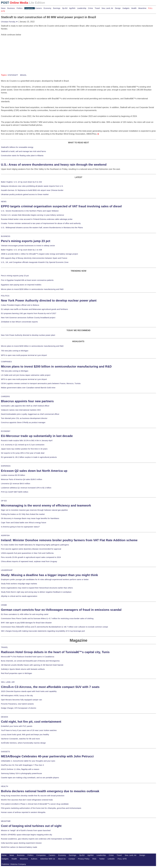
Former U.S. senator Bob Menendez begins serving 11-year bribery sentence (33, 215)
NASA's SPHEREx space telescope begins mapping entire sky (27, 835)
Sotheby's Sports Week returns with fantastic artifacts (23, 669)
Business (11, 8)
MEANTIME (6, 821)
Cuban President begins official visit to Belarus (20, 305)
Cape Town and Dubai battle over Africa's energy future (24, 523)
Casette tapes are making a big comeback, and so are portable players (30, 778)
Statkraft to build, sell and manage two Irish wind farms (23, 151)
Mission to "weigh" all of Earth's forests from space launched (26, 830)
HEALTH (5, 786)
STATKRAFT (13, 75)
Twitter (102, 859)
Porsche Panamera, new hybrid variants (17, 704)
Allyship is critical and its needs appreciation (19, 596)
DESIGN (4, 717)
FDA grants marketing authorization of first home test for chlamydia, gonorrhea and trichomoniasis (41, 808)
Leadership (82, 8)
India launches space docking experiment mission (21, 843)
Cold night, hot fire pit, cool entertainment (31, 722)
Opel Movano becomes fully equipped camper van (21, 700)
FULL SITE (122, 859)
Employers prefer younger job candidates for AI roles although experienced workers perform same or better (45, 579)
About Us (62, 859)
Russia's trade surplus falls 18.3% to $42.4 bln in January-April (27, 441)
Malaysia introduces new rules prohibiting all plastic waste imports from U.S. (32, 186)
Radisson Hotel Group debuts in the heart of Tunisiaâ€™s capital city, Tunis (55, 652)
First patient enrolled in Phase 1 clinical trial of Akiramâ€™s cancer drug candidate (35, 804)
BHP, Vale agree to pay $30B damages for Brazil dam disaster (26, 623)
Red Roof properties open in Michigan (16, 673)
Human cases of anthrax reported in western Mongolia (23, 812)
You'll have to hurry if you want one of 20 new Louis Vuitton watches (29, 730)
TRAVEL (4, 647)
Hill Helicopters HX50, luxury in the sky (17, 696)
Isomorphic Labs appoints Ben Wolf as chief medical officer (25, 406)
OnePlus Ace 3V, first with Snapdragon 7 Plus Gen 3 (22, 765)
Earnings (57, 8)
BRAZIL (23, 75)
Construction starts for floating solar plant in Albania (22, 156)
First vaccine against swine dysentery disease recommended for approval (31, 549)
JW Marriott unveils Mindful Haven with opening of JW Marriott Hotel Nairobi (32, 665)
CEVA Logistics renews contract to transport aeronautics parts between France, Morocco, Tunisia (41, 383)
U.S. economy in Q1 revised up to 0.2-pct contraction (23, 445)
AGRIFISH (5, 535)
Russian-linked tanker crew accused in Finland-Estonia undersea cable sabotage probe (37, 219)
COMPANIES (6, 362)
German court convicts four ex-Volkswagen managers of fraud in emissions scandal (61, 610)
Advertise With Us (48, 859)
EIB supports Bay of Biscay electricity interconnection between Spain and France (34, 258)
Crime (91, 8)
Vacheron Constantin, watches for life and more (20, 739)
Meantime (142, 8)
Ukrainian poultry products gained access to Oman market (25, 194)
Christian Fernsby (9, 22)
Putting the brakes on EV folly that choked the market (23, 514)
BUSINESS (6, 236)
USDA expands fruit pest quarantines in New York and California (27, 553)
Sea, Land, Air (107, 8)
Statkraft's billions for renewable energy (17, 147)
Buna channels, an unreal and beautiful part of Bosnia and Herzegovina (30, 661)
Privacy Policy (84, 859)
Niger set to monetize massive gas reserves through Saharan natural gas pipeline (34, 510)
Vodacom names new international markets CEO (21, 410)
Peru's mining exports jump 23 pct (26, 241)
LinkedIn (111, 859)
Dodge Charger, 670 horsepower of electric (19, 708)
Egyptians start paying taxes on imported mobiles (21, 285)
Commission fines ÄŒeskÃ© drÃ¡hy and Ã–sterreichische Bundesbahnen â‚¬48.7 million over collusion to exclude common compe (54, 627)
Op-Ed (65, 8)
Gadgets (126, 8)
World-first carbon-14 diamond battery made (19, 847)
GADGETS (5, 752)
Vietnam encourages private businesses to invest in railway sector (28, 246)
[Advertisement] (19, 52)
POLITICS (5, 296)
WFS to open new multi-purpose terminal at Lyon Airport (24, 355)
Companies (29, 8)
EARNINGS (6, 466)
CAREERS (5, 396)
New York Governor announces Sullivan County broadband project (28, 318)
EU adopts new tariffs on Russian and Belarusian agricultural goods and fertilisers (34, 309)
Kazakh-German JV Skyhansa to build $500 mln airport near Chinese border (32, 190)
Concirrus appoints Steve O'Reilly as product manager (23, 422)
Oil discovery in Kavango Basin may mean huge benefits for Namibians (30, 518)
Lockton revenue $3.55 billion (13, 475)
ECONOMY (6, 431)
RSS (94, 859)
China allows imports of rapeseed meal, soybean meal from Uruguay (29, 561)
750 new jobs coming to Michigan (15, 351)
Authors (34, 859)
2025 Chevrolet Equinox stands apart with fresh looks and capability (29, 691)
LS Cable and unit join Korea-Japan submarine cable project (26, 375)
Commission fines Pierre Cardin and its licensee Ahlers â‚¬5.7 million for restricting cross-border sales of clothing (47, 618)
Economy (47, 8)
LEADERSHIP (7, 570)
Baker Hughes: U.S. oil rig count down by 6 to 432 (21, 182)
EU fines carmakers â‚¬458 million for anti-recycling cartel (25, 614)
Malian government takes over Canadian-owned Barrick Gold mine (28, 388)
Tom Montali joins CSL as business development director (24, 418)
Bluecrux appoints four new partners (27, 401)
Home (4, 855)
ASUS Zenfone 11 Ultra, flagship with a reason (20, 769)
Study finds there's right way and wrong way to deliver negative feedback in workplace (36, 592)
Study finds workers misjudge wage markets (19, 584)
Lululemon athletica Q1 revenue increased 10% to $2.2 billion (26, 488)
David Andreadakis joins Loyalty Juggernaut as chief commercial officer (30, 414)
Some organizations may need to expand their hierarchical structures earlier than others (37, 588)
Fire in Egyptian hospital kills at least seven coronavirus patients (27, 280)
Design (118, 8)
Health (134, 8)
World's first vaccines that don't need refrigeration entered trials (27, 800)
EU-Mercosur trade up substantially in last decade (37, 436)
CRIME (4, 605)
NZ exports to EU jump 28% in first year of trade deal (23, 453)
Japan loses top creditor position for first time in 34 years (24, 449)
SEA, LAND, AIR (8, 682)
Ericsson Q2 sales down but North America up (34, 471)
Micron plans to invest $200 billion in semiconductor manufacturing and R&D (32, 289)
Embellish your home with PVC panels (17, 726)
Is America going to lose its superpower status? (20, 527)
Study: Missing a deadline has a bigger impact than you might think (49, 575)
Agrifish (72, 8)
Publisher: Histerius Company (14, 864)
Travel (97, 8)
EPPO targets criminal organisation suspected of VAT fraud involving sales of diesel (61, 206)
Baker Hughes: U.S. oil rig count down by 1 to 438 (21, 250)
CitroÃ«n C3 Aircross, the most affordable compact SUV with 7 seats (50, 687)
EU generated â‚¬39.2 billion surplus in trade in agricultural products (29, 457)
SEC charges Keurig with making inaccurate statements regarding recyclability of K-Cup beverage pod (43, 631)
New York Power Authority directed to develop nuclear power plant (49, 300)
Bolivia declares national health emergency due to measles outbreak (50, 791)
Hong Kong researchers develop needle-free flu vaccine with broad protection (33, 796)
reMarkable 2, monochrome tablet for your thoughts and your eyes (28, 761)
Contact (72, 859)
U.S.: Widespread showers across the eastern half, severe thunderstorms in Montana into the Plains (42, 228)
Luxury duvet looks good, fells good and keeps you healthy (25, 735)
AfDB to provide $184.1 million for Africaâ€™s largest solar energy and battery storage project (39, 254)
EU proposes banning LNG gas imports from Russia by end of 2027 (29, 313)
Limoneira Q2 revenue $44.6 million (16, 484)
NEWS (4, 202)
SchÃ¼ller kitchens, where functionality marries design (23, 743)
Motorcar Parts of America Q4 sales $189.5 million (22, 479)
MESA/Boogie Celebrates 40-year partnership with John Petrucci (47, 756)
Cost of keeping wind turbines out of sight (31, 826)
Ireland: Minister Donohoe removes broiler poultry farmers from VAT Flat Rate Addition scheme (69, 540)
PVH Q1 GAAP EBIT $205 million (15, 492)
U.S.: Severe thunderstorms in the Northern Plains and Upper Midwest (30, 211)
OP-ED (4, 501)
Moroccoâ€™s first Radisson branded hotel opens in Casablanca (28, 657)
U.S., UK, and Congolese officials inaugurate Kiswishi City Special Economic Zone (35, 262)
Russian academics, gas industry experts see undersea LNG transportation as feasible (36, 839)
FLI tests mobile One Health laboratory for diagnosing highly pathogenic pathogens (35, 545)
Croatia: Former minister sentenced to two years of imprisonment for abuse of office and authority (41, 223)
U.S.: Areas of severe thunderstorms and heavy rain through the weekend (54, 165)
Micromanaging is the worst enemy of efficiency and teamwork (46, 505)
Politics (20, 8)
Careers (39, 8)
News (3, 8)
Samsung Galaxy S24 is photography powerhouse (21, 773)
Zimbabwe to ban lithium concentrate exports (19, 322)
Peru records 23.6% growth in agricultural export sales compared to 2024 (31, 557)
